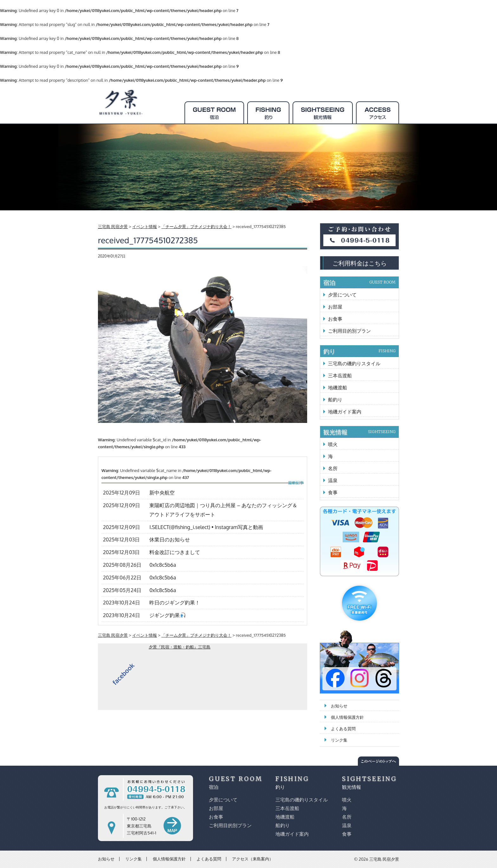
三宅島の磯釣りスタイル (354, 364)
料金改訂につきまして (175, 552)
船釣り (335, 400)
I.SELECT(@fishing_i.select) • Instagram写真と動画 (206, 527)
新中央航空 (162, 493)
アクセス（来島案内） (253, 859)
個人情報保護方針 (347, 717)
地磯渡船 (338, 388)
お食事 (335, 319)
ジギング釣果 (167, 615)
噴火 (333, 444)
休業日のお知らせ (170, 539)
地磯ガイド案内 (345, 412)
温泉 (333, 480)
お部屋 (335, 307)
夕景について (342, 295)
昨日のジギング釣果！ (175, 603)
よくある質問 (343, 729)
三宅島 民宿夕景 (384, 859)
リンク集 (339, 740)
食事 (333, 492)
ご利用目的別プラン (349, 331)
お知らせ (339, 706)
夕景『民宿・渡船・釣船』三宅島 (180, 647)
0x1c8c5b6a (163, 565)
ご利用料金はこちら (360, 263)
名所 (333, 468)
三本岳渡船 (340, 376)
